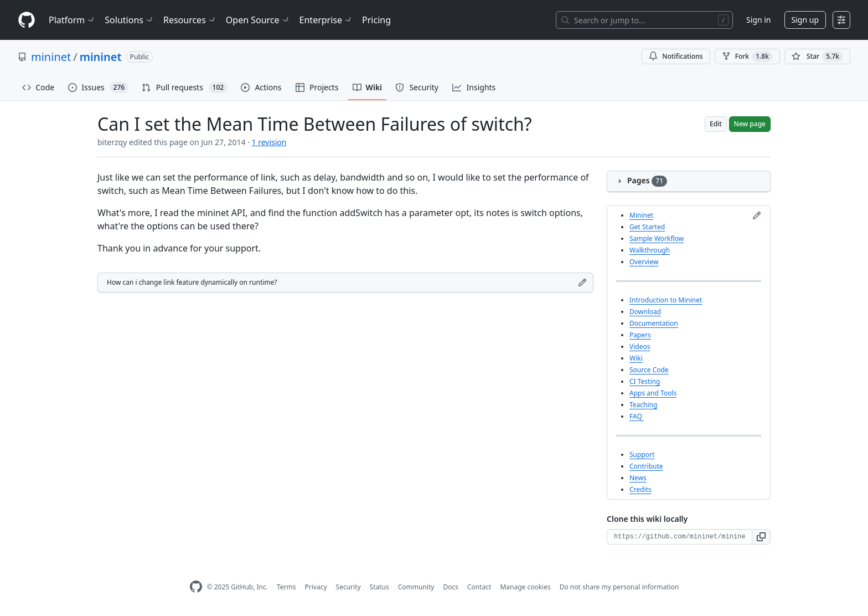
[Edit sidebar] (757, 215)
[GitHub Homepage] (196, 587)
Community (416, 587)
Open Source (258, 20)
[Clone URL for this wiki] (680, 537)
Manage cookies (525, 587)
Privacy (316, 587)
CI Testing (645, 381)
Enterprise (326, 20)
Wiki (636, 358)
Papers (640, 335)
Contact (479, 587)
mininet (51, 57)
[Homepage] (27, 20)
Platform (72, 20)
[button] (761, 537)
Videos (640, 346)
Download (645, 312)
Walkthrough (650, 250)
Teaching (643, 405)
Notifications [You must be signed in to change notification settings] (676, 56)
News (638, 478)
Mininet (641, 215)
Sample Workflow (657, 238)
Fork (747, 57)
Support (642, 455)
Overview (644, 262)
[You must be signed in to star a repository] (817, 57)
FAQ (637, 416)
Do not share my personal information (619, 587)
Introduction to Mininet (666, 300)
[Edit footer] (582, 283)
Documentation (654, 323)
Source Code (649, 370)
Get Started (647, 227)
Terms (286, 587)
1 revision (269, 142)
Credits (640, 489)
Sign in (758, 20)
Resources (190, 20)
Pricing (376, 20)
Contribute (646, 466)
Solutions (130, 20)
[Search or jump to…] (644, 20)
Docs (451, 587)
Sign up (805, 20)
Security (348, 587)
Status (379, 587)
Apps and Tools (653, 393)
